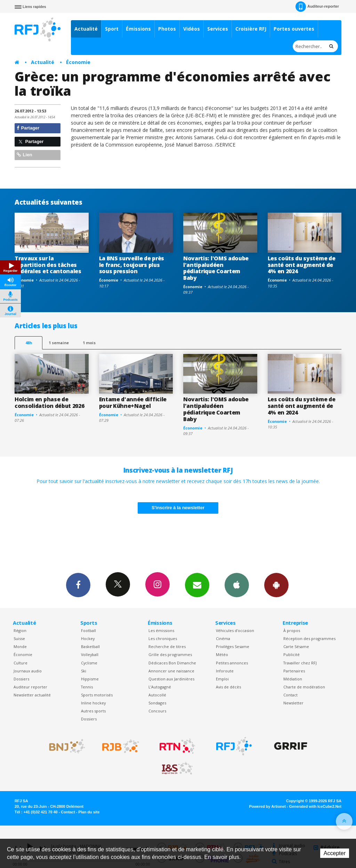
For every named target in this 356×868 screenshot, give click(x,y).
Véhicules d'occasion (235, 630)
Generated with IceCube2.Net (315, 806)
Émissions (138, 29)
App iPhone (237, 585)
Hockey (88, 638)
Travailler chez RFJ (300, 663)
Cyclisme (89, 663)
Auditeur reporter (30, 687)
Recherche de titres (167, 646)
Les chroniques (163, 638)
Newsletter (293, 703)
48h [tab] (29, 343)
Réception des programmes (309, 638)
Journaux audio (28, 671)
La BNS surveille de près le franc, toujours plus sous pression (132, 265)
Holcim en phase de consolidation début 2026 (49, 403)
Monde (20, 646)
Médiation (293, 679)
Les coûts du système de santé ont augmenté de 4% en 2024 (302, 265)
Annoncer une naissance (171, 671)
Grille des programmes (170, 654)
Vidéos (192, 29)
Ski (84, 671)
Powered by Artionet (268, 806)
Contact (290, 695)
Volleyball (90, 654)
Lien (24, 155)
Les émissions (161, 630)
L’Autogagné (160, 687)
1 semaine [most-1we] (59, 343)
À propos (292, 630)
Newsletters (197, 585)
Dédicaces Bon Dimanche (172, 663)
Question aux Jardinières (171, 679)
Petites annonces (232, 663)
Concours (157, 711)
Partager (28, 128)
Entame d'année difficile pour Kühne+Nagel (133, 403)
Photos (167, 29)
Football (88, 630)
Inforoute (225, 671)
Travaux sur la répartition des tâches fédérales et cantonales (48, 265)
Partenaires (294, 671)
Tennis (87, 687)
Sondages (157, 703)
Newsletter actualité (32, 695)
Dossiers (21, 679)
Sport (112, 29)
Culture (21, 663)
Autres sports (93, 711)
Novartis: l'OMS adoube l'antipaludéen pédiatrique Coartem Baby (216, 268)
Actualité (86, 29)
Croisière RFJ (251, 29)
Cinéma (223, 638)
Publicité (292, 654)
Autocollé (157, 695)
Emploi (222, 679)
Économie (78, 62)
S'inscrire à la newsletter (178, 508)
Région (20, 630)
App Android (276, 585)
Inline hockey (93, 703)
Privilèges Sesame (233, 646)
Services (218, 29)
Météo (222, 654)
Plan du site (89, 812)
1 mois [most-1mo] (89, 343)
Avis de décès (228, 687)
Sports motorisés (97, 695)
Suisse (19, 638)
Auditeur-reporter (317, 7)
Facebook (78, 585)
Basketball (90, 646)
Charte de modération (304, 687)
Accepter (335, 853)
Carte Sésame (296, 646)
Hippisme (90, 679)
